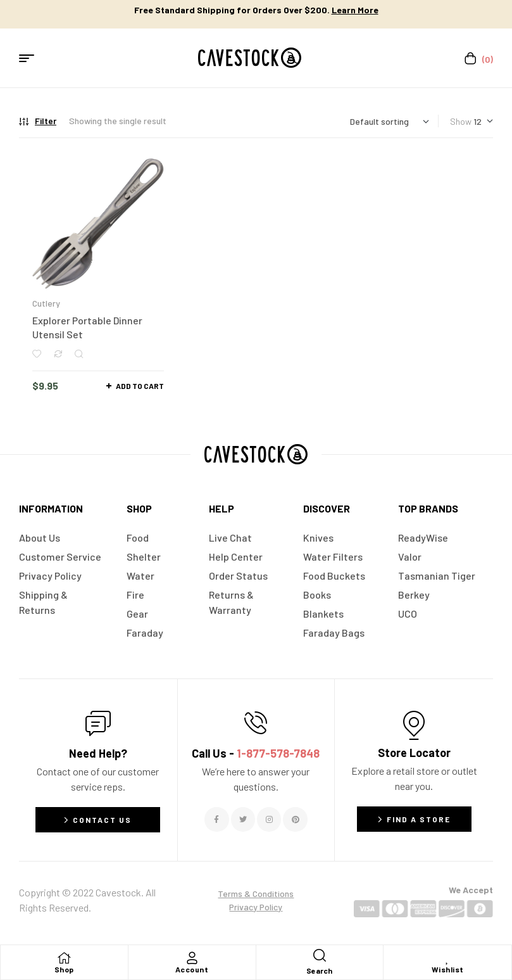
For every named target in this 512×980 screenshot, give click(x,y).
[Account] (192, 958)
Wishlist (448, 969)
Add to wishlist (37, 354)
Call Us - (256, 753)
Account (192, 969)
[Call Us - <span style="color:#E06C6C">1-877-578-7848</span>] (256, 723)
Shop (64, 969)
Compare (58, 354)
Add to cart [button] (140, 386)
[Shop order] (390, 121)
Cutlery (46, 303)
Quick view (79, 354)
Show (461, 121)
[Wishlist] (447, 958)
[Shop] (64, 958)
